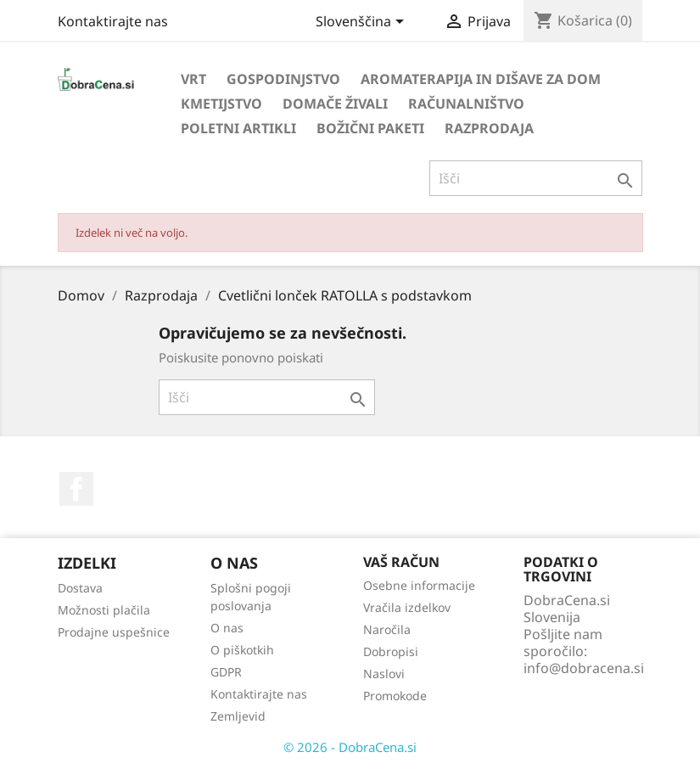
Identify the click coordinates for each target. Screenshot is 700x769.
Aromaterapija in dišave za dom (481, 79)
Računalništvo (466, 104)
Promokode (395, 696)
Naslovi (384, 674)
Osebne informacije (419, 585)
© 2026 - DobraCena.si (350, 747)
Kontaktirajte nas (113, 21)
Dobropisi (391, 651)
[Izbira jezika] (363, 23)
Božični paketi (370, 128)
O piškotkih (242, 650)
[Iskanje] (536, 178)
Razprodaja (489, 128)
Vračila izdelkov (407, 607)
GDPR (226, 672)
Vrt (193, 79)
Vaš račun (401, 562)
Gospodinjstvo (283, 79)
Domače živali (335, 104)
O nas (227, 628)
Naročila (387, 629)
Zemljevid (238, 716)
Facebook (76, 489)
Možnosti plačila (104, 610)
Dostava (80, 588)
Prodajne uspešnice (114, 632)
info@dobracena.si (584, 668)
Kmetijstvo (221, 104)
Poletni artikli (238, 128)
